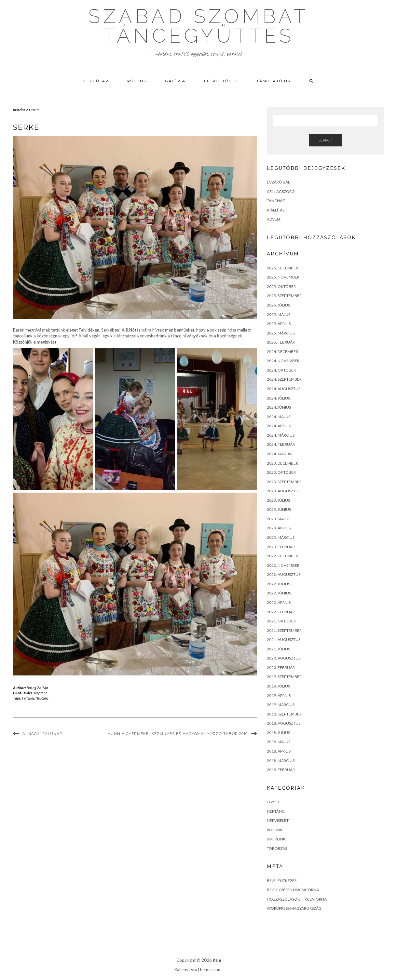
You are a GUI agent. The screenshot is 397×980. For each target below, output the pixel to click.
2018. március (281, 761)
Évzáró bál (278, 182)
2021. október (281, 621)
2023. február (281, 547)
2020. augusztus (284, 658)
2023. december (282, 463)
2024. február (281, 444)
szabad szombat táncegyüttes (198, 26)
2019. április (279, 695)
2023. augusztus (284, 491)
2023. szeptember (284, 482)
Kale (217, 960)
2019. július (278, 686)
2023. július (278, 500)
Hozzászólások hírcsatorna (297, 899)
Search (325, 140)
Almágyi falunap (42, 734)
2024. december (282, 352)
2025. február (281, 342)
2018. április (279, 751)
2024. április (279, 426)
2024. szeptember (284, 379)
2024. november (283, 361)
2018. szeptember (284, 714)
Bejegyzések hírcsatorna (293, 890)
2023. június (279, 509)
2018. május (279, 742)
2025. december (282, 268)
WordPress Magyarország (294, 908)
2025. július (278, 305)
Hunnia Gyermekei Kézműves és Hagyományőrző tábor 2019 (178, 734)
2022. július (278, 584)
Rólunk (137, 81)
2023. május (279, 519)
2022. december (282, 556)
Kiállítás (276, 210)
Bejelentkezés (282, 881)
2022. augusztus (284, 574)
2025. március (281, 333)
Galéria (175, 81)
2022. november (283, 565)
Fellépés (28, 698)
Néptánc (41, 693)
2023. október (281, 472)
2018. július (278, 733)
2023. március (281, 537)
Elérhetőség (221, 81)
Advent (274, 219)
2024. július (278, 398)
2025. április (279, 324)
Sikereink (276, 839)
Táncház (276, 201)
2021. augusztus (284, 640)
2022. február (281, 612)
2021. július (278, 649)
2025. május (279, 314)
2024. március (281, 435)
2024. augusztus (284, 389)
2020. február (281, 667)
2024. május (279, 417)
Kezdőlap (96, 81)
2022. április (279, 602)
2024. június (279, 407)
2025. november (283, 277)
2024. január (280, 454)
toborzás (277, 848)
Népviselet (278, 820)
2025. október (281, 286)
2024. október (281, 370)
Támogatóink (274, 81)
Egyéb (273, 802)
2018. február (281, 770)
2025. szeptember (284, 296)
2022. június (279, 593)
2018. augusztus (284, 723)
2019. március (281, 705)
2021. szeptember (284, 630)
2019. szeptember (284, 677)
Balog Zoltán (38, 688)
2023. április (279, 528)
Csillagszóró (281, 191)
